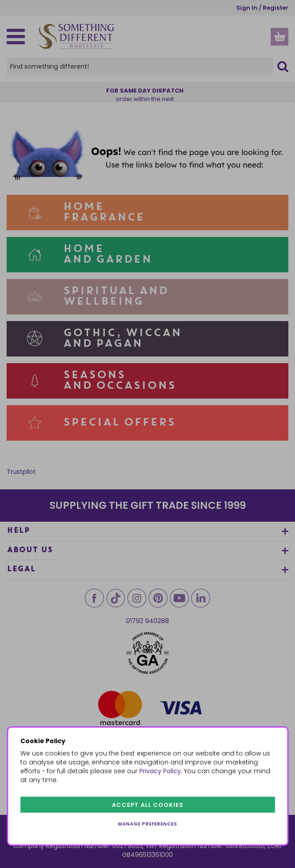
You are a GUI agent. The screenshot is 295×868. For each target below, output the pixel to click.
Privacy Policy (160, 771)
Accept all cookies (148, 805)
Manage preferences (148, 824)
